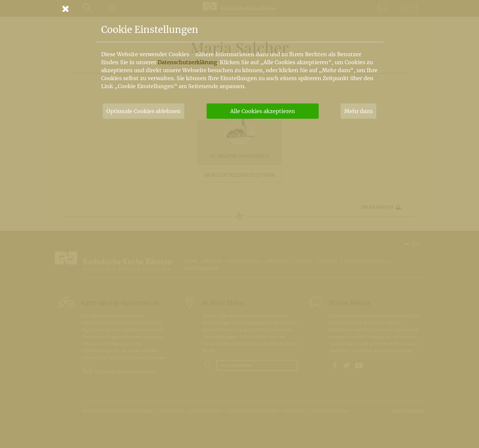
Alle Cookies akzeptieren (263, 111)
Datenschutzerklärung (187, 62)
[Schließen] (239, 9)
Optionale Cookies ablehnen (144, 111)
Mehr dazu (358, 111)
